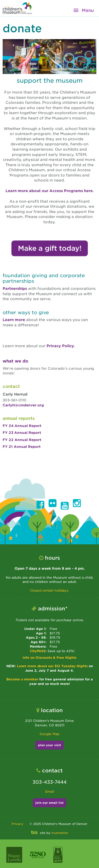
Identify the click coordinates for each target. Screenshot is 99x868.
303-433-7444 (49, 782)
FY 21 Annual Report (22, 447)
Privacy (17, 824)
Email (49, 792)
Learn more (14, 320)
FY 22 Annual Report (22, 440)
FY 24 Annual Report (22, 426)
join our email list (49, 803)
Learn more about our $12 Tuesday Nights (53, 666)
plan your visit (49, 745)
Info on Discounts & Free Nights (49, 658)
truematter (60, 833)
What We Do (15, 361)
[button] (40, 505)
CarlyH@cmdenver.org (23, 405)
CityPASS (38, 651)
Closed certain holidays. (49, 590)
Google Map (49, 734)
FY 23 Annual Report (22, 433)
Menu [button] (88, 10)
